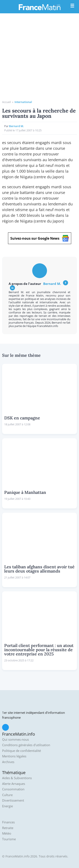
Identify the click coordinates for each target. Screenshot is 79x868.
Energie (7, 806)
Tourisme (9, 839)
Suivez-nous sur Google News (40, 238)
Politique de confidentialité (21, 751)
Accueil (6, 102)
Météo (7, 833)
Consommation (13, 789)
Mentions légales (14, 756)
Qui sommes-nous (15, 740)
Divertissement (13, 800)
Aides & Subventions (17, 778)
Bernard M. (17, 126)
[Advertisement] (39, 58)
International (23, 102)
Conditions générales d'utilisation (26, 745)
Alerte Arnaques (14, 784)
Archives (8, 762)
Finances (8, 822)
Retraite (8, 828)
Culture (7, 795)
